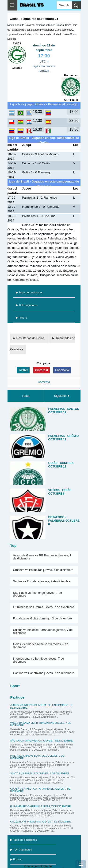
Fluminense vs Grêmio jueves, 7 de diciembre (44, 607)
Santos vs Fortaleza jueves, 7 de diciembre (42, 581)
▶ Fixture (21, 318)
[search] (76, 5)
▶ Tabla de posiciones (29, 292)
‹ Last (26, 396)
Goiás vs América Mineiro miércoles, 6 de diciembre (41, 646)
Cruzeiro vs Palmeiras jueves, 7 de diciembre (43, 570)
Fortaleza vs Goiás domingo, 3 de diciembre (42, 618)
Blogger (58, 866)
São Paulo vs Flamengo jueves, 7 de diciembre (38, 594)
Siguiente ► (62, 396)
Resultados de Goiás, (31, 338)
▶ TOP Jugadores (27, 305)
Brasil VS (32, 5)
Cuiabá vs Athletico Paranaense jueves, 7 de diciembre (43, 631)
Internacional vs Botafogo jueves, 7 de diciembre (39, 660)
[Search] (64, 5)
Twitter (23, 370)
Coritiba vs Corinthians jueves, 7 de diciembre (44, 673)
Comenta (44, 382)
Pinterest (42, 370)
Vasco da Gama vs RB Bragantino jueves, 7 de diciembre (42, 557)
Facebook (62, 370)
